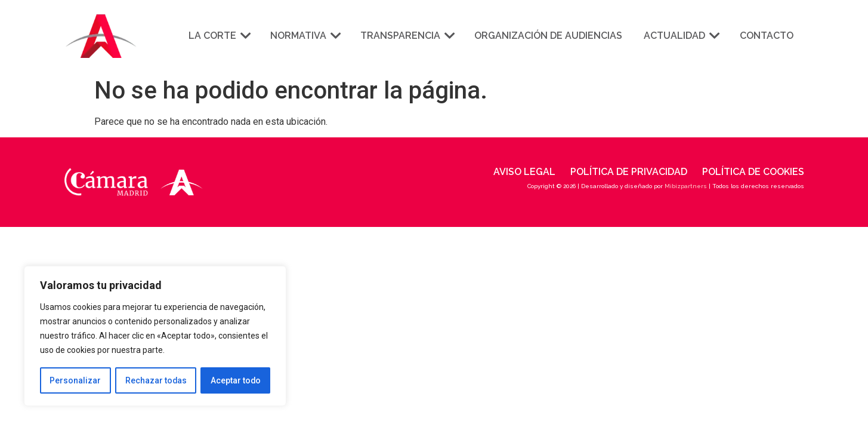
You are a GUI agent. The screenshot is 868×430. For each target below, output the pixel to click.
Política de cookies (753, 172)
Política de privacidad (629, 172)
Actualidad (681, 36)
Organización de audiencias (548, 36)
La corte (219, 36)
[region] (155, 336)
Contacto (767, 36)
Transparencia (407, 36)
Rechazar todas (156, 380)
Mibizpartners (686, 186)
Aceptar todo (235, 380)
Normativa (305, 36)
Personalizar (75, 380)
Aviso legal (524, 172)
